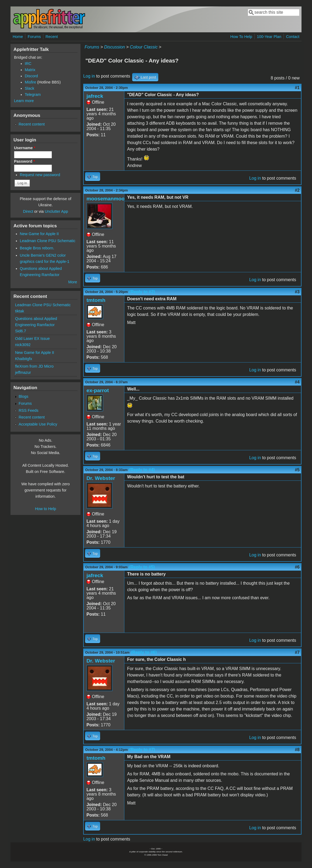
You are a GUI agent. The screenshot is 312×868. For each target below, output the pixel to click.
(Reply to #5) (142, 567)
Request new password (40, 175)
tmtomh (96, 300)
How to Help (45, 509)
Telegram (33, 95)
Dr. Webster (101, 478)
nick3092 (23, 345)
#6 (297, 567)
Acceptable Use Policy (38, 424)
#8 (297, 750)
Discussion (115, 47)
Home (18, 37)
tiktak (20, 311)
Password (24, 161)
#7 (297, 652)
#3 (297, 292)
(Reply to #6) (144, 652)
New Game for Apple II (39, 234)
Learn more (24, 101)
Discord (31, 76)
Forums (34, 37)
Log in (89, 76)
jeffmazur (23, 372)
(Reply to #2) (142, 292)
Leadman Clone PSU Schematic (48, 241)
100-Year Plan (269, 37)
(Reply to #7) (142, 750)
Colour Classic (144, 47)
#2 (297, 190)
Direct (28, 211)
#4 (297, 382)
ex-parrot (98, 390)
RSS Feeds (29, 410)
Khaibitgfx (24, 359)
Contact (293, 37)
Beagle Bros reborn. (37, 248)
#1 (297, 88)
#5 (297, 470)
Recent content (32, 124)
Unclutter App (56, 211)
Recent (52, 37)
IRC (28, 64)
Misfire (30, 82)
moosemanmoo (106, 199)
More (73, 282)
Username (25, 148)
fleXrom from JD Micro (34, 366)
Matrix (30, 70)
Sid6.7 (21, 331)
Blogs (23, 396)
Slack (29, 88)
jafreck (95, 96)
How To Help (241, 37)
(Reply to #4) (142, 470)
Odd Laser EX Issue (32, 339)
